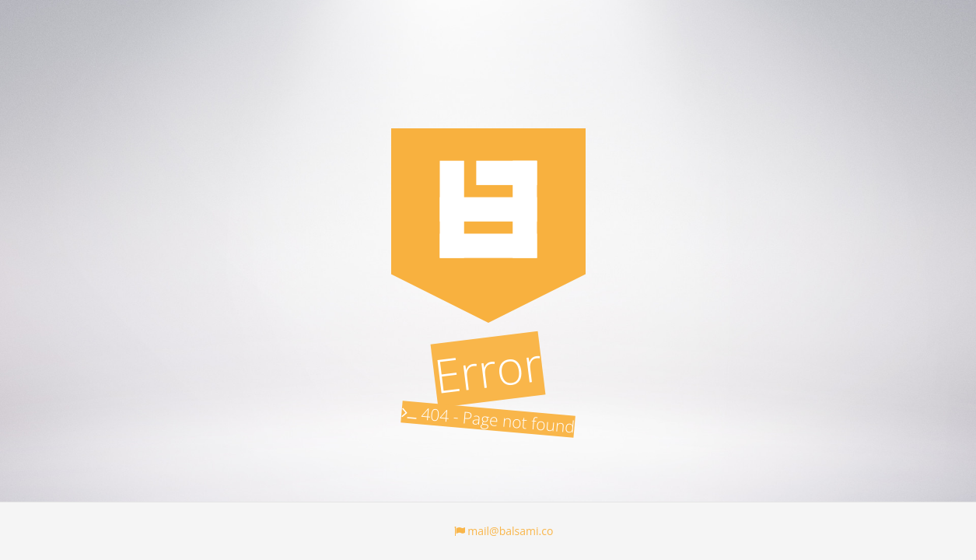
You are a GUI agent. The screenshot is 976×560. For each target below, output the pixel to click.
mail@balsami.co (504, 531)
